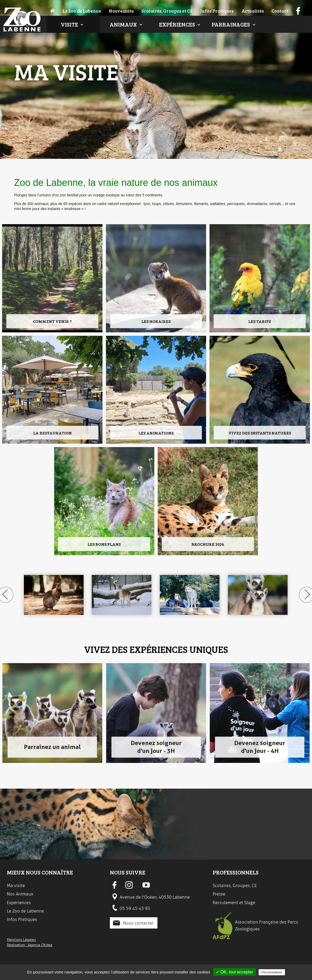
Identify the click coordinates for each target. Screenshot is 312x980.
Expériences (177, 24)
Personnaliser (272, 972)
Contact (280, 11)
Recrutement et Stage (234, 903)
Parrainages (231, 24)
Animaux (123, 24)
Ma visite (16, 885)
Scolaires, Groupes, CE (235, 885)
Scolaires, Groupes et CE (167, 11)
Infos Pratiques (217, 11)
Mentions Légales (21, 940)
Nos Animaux (20, 894)
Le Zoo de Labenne (82, 11)
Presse (219, 894)
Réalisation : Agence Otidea (30, 945)
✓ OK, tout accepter (234, 972)
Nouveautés (121, 11)
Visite (69, 24)
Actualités (253, 11)
